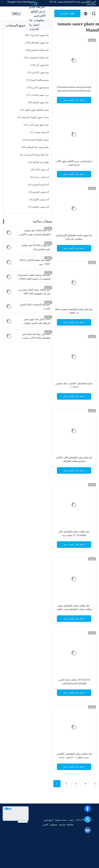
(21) (38, 80)
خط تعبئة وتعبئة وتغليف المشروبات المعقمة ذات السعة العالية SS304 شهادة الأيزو (34, 277)
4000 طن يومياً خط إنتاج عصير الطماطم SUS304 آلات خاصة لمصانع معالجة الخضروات (36, 336)
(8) (39, 200)
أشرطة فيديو (37, 7)
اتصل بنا (34, 25)
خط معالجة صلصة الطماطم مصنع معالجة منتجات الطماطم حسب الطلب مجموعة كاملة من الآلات (74, 609)
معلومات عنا (37, 20)
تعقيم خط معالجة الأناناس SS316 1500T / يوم (35, 262)
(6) (40, 177)
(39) (36, 58)
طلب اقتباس (67, 13)
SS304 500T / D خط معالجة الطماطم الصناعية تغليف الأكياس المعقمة (35, 233)
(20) (35, 147)
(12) (40, 132)
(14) (38, 87)
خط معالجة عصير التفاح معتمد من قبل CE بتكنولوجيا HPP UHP (34, 292)
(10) (39, 192)
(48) (37, 35)
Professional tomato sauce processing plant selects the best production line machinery (74, 91)
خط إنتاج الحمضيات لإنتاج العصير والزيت (35, 306)
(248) (37, 43)
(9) (34, 155)
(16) (33, 117)
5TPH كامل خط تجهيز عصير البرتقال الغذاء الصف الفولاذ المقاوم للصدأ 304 (37, 322)
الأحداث (34, 29)
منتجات (34, 2)
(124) (40, 65)
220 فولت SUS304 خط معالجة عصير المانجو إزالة (36, 247)
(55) (38, 73)
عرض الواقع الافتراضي (38, 13)
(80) (39, 102)
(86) (40, 170)
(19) (35, 110)
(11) (38, 207)
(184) (37, 50)
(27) (38, 95)
